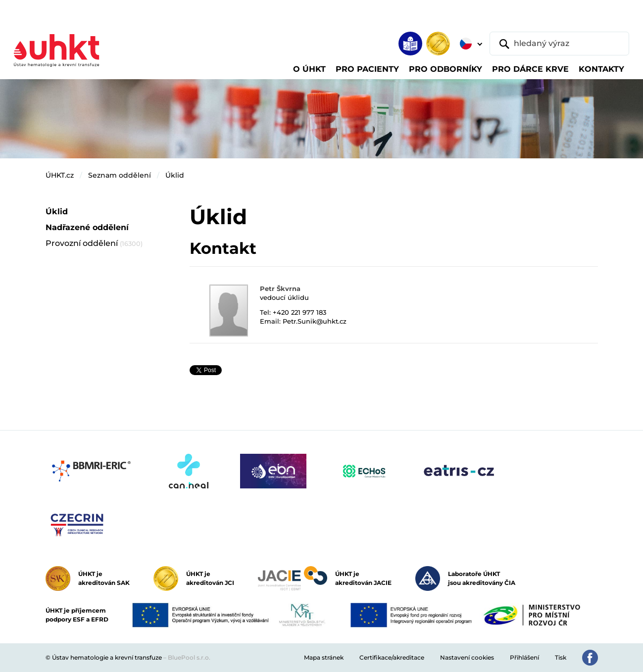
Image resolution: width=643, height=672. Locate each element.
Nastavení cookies (467, 657)
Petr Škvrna (280, 288)
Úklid (175, 175)
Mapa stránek (324, 657)
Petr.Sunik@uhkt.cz (315, 321)
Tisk (561, 657)
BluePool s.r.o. (189, 657)
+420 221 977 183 (299, 312)
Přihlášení (524, 657)
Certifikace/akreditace (392, 657)
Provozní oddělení (94, 243)
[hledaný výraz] (559, 44)
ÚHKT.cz (60, 175)
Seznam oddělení (120, 175)
